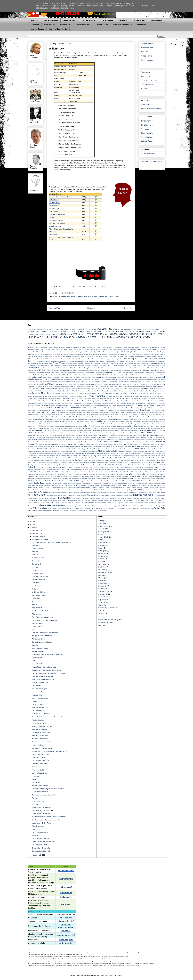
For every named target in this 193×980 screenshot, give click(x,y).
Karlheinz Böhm (156, 428)
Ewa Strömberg (146, 386)
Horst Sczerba (137, 413)
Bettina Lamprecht (119, 363)
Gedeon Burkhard (55, 396)
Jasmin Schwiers (33, 419)
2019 (115, 337)
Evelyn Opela (137, 386)
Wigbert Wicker (118, 506)
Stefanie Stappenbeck (75, 488)
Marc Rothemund (51, 20)
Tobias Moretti (122, 498)
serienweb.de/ (66, 943)
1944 (45, 329)
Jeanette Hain (79, 419)
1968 (164, 329)
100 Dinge (35, 567)
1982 (101, 331)
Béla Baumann (86, 366)
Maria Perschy (118, 444)
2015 (77, 337)
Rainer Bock (107, 474)
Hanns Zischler (33, 403)
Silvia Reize (47, 485)
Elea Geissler (89, 382)
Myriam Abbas (100, 460)
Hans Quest (130, 403)
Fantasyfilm (103, 551)
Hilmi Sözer (84, 412)
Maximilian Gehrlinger (72, 453)
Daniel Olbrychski (64, 375)
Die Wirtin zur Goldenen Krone (43, 742)
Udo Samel (99, 501)
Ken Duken (55, 433)
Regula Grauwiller (71, 476)
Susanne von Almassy (76, 490)
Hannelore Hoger (115, 401)
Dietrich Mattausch (123, 377)
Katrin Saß (37, 433)
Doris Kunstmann (103, 380)
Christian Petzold (83, 25)
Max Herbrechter (140, 451)
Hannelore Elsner (104, 401)
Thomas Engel (62, 495)
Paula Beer (157, 467)
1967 (158, 329)
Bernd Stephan (91, 363)
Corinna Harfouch (110, 372)
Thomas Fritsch (71, 495)
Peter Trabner (70, 472)
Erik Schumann (38, 386)
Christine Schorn (114, 370)
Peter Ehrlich (118, 470)
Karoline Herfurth (39, 430)
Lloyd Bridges (85, 440)
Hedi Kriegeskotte (114, 406)
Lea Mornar (131, 435)
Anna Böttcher (40, 354)
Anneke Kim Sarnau (153, 354)
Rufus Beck (51, 481)
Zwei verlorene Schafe (40, 577)
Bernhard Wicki (108, 363)
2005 (56, 296)
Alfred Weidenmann (75, 350)
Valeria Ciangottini (117, 503)
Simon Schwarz (81, 485)
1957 (106, 329)
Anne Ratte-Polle (77, 296)
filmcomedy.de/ (66, 940)
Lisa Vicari (53, 440)
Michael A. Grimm (61, 456)
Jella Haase (115, 419)
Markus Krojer (81, 449)
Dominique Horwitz (69, 380)
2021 (133, 337)
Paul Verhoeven (149, 467)
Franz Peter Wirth (143, 391)
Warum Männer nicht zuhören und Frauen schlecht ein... (52, 542)
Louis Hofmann (125, 440)
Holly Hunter (105, 413)
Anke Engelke (152, 352)
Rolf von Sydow (87, 479)
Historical (102, 559)
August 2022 (37, 855)
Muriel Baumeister (89, 460)
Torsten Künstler (53, 501)
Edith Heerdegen (59, 382)
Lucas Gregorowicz (147, 440)
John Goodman (48, 424)
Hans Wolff (147, 403)
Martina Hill (149, 449)
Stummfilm (102, 602)
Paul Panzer (140, 467)
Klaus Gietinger (110, 433)
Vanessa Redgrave (129, 503)
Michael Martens (156, 456)
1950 (61, 329)
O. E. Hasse (101, 465)
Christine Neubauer (102, 370)
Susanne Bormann (52, 490)
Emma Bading (98, 384)
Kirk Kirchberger (101, 433)
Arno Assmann (83, 359)
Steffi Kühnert (87, 488)
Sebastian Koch (50, 483)
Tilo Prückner (85, 498)
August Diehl (111, 359)
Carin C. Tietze (112, 366)
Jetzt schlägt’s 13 (38, 770)
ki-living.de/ (66, 897)
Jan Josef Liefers (79, 417)
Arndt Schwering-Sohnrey (65, 359)
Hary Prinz (105, 406)
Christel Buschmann (136, 368)
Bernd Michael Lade (80, 363)
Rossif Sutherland (160, 479)
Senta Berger (90, 483)
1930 (29, 329)
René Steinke (97, 476)
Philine (34, 779)
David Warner (118, 375)
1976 (72, 331)
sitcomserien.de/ (66, 921)
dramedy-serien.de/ (66, 914)
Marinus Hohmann (127, 447)
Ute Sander (61, 503)
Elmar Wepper (38, 384)
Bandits (34, 605)
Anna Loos (71, 354)
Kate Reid (68, 431)
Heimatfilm (102, 556)
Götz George (142, 399)
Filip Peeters (99, 389)
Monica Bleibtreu (55, 460)
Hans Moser (83, 403)
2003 (97, 334)
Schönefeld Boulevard (40, 580)
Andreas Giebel (32, 352)
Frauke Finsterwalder (68, 393)
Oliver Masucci (143, 465)
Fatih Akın (48, 389)
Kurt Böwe (43, 435)
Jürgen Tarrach (75, 428)
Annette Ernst (146, 76)
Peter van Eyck (79, 472)
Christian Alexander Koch (158, 368)
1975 (66, 331)
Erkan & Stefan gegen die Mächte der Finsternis (49, 673)
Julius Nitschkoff (151, 426)
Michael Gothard (102, 456)
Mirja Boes (149, 458)
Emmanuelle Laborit (120, 384)
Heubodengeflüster (39, 692)
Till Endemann (76, 498)
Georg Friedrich (65, 396)
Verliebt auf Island (38, 651)
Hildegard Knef (76, 413)
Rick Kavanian (142, 476)
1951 (68, 329)
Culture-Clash (103, 537)
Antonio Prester (147, 356)
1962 (141, 329)
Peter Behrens (103, 470)
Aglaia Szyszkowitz (72, 347)
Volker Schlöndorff (148, 105)
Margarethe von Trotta (76, 444)
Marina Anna (105, 447)
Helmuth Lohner (161, 408)
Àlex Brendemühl (101, 511)
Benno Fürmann (60, 363)
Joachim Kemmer (90, 422)
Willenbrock (54, 212)
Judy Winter (39, 426)
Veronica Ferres (151, 503)
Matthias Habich (72, 451)
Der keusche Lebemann (40, 839)
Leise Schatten (37, 626)
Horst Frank (112, 413)
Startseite (35, 20)
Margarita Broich (89, 444)
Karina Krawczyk (112, 428)
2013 (54, 337)
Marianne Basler (33, 447)
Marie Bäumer (55, 446)
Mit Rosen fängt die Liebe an (42, 726)
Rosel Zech (152, 479)
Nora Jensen (73, 465)
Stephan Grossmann (98, 488)
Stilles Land (54, 200)
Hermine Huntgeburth (58, 29)
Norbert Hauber (92, 465)
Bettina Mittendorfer (130, 363)
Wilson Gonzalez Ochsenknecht (57, 508)
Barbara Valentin (95, 361)
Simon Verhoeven (70, 20)
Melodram (102, 575)
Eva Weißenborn (119, 386)
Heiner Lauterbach (157, 405)
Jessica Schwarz (60, 421)
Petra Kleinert (96, 472)
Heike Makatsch (143, 405)
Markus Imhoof (62, 449)
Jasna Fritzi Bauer (57, 419)
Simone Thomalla (116, 485)
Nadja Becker (135, 460)
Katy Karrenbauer (46, 433)
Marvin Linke (32, 451)
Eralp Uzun (129, 384)
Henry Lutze (98, 410)
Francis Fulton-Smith (73, 391)
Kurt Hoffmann (57, 435)
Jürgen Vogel (84, 428)
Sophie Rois (37, 488)
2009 (149, 334)
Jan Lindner (96, 417)
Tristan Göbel (61, 501)
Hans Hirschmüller (74, 403)
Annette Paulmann (47, 356)
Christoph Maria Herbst (151, 370)
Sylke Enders (137, 490)
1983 (106, 331)
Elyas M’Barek (60, 384)
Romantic (102, 589)
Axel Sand (158, 359)
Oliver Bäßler (116, 465)
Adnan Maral (45, 347)
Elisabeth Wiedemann (136, 382)
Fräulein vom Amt (38, 826)
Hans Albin (41, 403)
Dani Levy (144, 52)
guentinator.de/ (66, 879)
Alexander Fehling (134, 347)
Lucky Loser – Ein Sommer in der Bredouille (47, 654)
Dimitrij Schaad (141, 377)
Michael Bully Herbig (87, 456)
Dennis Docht (157, 375)
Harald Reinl (98, 406)
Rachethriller (103, 583)
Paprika (34, 798)
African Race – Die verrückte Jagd (44, 667)
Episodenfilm (103, 545)
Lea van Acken (139, 435)
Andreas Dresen (37, 29)
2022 (144, 337)
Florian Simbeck (43, 391)
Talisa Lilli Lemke (74, 492)
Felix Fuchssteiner (67, 389)
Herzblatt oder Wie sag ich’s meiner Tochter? (48, 789)
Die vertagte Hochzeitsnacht (42, 748)
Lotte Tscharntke (105, 440)
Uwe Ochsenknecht (87, 503)
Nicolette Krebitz (103, 463)
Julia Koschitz (106, 426)
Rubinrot (35, 555)
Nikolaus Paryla (131, 463)
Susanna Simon (41, 490)
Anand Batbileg (132, 350)
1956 (99, 329)
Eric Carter (150, 384)
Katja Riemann (146, 117)
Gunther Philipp (91, 399)
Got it (155, 6)
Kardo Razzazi (103, 428)
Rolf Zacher (79, 479)
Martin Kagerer (106, 449)
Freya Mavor (111, 393)
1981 (95, 331)
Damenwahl (36, 829)
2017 (94, 337)
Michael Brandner (72, 456)
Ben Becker (157, 361)
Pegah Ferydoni (57, 470)
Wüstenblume (37, 614)
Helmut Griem (122, 408)
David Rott (110, 375)
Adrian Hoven (61, 347)
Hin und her (36, 782)
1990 (143, 331)
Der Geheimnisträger (39, 689)
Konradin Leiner (136, 433)
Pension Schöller (38, 720)
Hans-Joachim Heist (156, 403)
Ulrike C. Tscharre (155, 500)
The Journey (151, 492)
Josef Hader (118, 424)
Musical (101, 578)
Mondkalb (35, 586)
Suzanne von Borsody (89, 490)
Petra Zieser (120, 472)
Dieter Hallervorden (75, 377)
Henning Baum (53, 410)
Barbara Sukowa (84, 361)
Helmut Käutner (131, 408)
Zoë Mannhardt (81, 511)
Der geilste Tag (37, 570)
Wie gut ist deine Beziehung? (42, 636)
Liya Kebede (77, 440)
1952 (74, 329)
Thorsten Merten (44, 498)
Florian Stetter (53, 391)
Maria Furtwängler (108, 444)
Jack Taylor (141, 415)
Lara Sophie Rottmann (87, 435)
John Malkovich (57, 424)
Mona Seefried (46, 460)
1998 (61, 334)
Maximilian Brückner (59, 453)
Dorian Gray (86, 380)
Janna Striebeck (138, 417)
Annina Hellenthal (75, 356)
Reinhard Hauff (80, 476)
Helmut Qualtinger (142, 408)
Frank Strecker (92, 391)
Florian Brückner (137, 389)
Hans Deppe (65, 403)
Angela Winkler (83, 352)
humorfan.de (66, 893)
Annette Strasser (57, 356)
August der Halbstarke (40, 736)
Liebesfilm (93, 437)
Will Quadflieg (137, 506)
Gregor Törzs (32, 399)
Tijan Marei (53, 498)
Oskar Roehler (102, 25)
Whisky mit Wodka (56, 220)
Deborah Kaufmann (147, 375)
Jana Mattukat (112, 417)
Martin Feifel (98, 449)
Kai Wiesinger (94, 428)
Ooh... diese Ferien (39, 801)
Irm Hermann (95, 415)
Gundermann (54, 234)
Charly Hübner (125, 368)
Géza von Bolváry (111, 399)
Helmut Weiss (152, 408)
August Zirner (119, 359)
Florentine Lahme (127, 389)
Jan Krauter (88, 417)
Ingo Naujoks (47, 415)
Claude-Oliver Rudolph (53, 373)
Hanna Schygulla (78, 401)
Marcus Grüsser (151, 442)
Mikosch (35, 835)
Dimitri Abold (132, 377)
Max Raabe (148, 451)
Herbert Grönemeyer (133, 410)
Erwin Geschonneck (66, 386)
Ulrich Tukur (145, 500)
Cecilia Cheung (84, 368)
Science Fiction (104, 591)
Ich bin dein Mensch (39, 592)
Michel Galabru (69, 458)
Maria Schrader (128, 444)
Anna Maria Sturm (92, 354)
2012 (42, 337)
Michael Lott (147, 456)
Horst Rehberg (129, 413)
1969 (31, 331)
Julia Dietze (64, 426)
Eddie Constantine (33, 382)
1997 (54, 334)
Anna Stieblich (102, 354)
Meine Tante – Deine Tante (41, 823)
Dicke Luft (35, 701)
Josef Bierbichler (108, 424)
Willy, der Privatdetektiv (40, 708)
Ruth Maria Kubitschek (62, 481)
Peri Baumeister (74, 470)
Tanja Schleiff (101, 492)
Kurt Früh (49, 435)
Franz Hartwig (119, 391)
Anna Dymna (48, 354)
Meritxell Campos (43, 456)
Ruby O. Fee (32, 481)
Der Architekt (36, 561)
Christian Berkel (33, 370)
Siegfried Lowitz (158, 483)
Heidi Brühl (122, 406)
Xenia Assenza (64, 511)
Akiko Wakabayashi (84, 347)
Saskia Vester (155, 481)
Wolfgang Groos (90, 508)
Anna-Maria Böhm (123, 354)
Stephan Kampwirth (110, 488)
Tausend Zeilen (37, 548)
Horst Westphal (147, 412)
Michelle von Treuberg (81, 458)
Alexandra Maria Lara (36, 350)
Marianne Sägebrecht (44, 447)
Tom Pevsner (162, 498)
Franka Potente (102, 391)
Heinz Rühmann (147, 125)
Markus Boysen (32, 449)
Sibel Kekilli (128, 483)
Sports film (102, 597)
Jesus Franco (69, 422)
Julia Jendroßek (80, 426)
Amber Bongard (107, 350)
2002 (89, 334)
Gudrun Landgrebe (63, 399)
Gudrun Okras (74, 399)
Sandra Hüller (134, 481)
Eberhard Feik (139, 380)
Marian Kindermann (148, 444)
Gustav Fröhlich (100, 399)
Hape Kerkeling (81, 405)
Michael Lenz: (139, 456)
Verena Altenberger (140, 503)
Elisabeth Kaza (113, 382)
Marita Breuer (152, 447)
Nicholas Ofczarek (73, 463)
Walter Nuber (92, 506)
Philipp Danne (140, 472)
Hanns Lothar (146, 401)
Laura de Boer (123, 435)
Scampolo (35, 804)
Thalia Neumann (142, 492)
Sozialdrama (54, 488)
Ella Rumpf (154, 382)
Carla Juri (139, 366)
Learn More (145, 6)
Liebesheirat (36, 776)
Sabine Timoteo (96, 481)
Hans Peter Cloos (107, 403)
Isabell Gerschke (105, 415)
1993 (161, 331)
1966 (152, 329)
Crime (101, 534)
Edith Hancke (50, 382)
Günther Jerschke (33, 401)
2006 (120, 334)
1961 (134, 329)
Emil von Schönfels (70, 384)
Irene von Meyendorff (76, 415)
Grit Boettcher (52, 399)
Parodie (101, 581)
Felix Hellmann (77, 389)
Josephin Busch (157, 424)
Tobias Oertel (131, 498)
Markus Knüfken (72, 449)
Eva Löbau (103, 386)
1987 (130, 331)
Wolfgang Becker (79, 508)
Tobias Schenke (140, 498)
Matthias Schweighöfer (108, 451)
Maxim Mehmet (49, 453)
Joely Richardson (138, 422)
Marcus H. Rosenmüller (122, 25)
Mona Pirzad (37, 460)
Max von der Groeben (38, 453)
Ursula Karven (35, 503)
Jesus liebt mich (37, 573)
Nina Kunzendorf (39, 465)
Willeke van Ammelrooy (148, 506)
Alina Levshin (85, 350)
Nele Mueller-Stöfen (48, 463)
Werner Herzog (100, 506)
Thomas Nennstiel (148, 84)
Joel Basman (128, 422)
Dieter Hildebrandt (86, 377)
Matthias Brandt (62, 451)
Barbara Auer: (64, 361)
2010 (160, 334)
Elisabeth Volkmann (123, 382)
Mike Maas (99, 458)
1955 (92, 329)
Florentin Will (118, 389)
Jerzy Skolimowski (48, 422)
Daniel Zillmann (84, 375)
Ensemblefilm (103, 543)
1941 (40, 329)
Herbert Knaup (145, 410)
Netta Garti (57, 463)
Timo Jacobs (105, 498)
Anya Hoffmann (156, 356)
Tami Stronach (92, 492)
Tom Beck (149, 498)
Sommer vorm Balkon (57, 214)
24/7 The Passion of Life (40, 683)
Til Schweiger (108, 20)
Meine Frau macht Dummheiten (43, 842)
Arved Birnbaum (93, 359)
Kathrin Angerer (124, 431)
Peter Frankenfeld (127, 470)
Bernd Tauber (99, 363)
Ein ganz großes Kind (39, 845)
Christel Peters (146, 368)
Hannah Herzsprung (91, 401)
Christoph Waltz (41, 373)
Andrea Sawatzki (144, 350)
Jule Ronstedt (56, 426)
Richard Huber (113, 476)
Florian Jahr (34, 391)
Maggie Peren (80, 442)
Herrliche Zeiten (37, 695)
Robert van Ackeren (33, 479)
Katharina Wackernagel (112, 431)
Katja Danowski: (134, 431)
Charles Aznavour (115, 368)
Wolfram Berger (149, 508)
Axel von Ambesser (38, 361)
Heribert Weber (36, 413)
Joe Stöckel (121, 422)
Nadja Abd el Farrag (124, 460)
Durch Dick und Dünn (39, 757)
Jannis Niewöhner (149, 417)
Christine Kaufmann (90, 370)
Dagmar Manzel (98, 296)
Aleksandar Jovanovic (108, 347)
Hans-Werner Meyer (58, 406)
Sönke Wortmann (90, 20)
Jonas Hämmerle (97, 424)
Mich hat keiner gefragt (40, 648)
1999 (68, 334)
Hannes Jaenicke (126, 401)
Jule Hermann (48, 426)
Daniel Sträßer (75, 375)
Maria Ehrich (98, 444)
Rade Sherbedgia (98, 474)
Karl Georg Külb (129, 428)
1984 (112, 331)
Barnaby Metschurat (106, 361)
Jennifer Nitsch (133, 419)
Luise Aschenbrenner (48, 442)
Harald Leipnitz (90, 406)
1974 (60, 331)
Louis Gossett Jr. (115, 440)
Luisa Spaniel (37, 442)
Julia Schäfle (115, 426)
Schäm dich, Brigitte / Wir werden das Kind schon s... (51, 751)
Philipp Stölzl (159, 472)
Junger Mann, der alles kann (42, 807)
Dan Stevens (55, 375)
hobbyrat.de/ (66, 887)
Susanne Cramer (63, 490)
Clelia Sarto (85, 373)
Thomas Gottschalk (81, 495)
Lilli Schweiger (127, 437)
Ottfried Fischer (46, 467)
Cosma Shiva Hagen (156, 373)
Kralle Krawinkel (157, 433)
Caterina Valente (53, 368)
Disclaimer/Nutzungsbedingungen (110, 620)
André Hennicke (73, 352)
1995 (41, 334)
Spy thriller (102, 600)
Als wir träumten (55, 226)
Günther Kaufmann (44, 401)
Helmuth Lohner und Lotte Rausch (38, 410)
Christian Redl (58, 370)
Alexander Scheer (159, 347)
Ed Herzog (162, 379)
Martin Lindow (115, 449)
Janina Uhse (129, 417)
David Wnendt (126, 375)
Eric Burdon (143, 384)
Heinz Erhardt (146, 121)
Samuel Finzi (111, 481)
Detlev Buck (124, 20)
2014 (66, 337)
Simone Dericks (105, 485)
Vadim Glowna (107, 503)
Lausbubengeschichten (40, 792)
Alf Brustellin (48, 350)
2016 (85, 337)
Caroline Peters (43, 368)
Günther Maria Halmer (56, 401)
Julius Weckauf (160, 426)
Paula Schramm (48, 470)
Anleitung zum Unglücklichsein (43, 611)
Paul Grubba (124, 467)
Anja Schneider (143, 352)
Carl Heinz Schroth (131, 366)
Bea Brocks (134, 361)
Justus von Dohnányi (35, 428)
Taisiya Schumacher (63, 492)
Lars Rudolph (107, 435)
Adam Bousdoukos (34, 347)
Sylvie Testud (156, 490)
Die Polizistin (54, 206)
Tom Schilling (33, 500)
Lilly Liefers (136, 437)
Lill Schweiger (111, 437)
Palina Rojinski (72, 467)
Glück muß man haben (40, 764)
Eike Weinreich (69, 382)
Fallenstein (162, 386)
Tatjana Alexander (110, 492)
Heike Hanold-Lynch (132, 406)
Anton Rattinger (128, 356)
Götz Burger (133, 399)
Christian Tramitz (147, 141)
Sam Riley (104, 481)
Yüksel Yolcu (72, 511)
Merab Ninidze (151, 453)
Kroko (34, 589)
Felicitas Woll (56, 389)
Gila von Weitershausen (127, 396)
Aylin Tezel (47, 361)
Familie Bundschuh (148, 153)
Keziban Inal (74, 433)
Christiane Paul (80, 370)
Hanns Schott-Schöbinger (158, 401)
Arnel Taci (76, 359)
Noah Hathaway (64, 465)
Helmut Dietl (145, 101)
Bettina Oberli (140, 363)
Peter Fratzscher (138, 470)
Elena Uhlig (97, 382)
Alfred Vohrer (64, 350)
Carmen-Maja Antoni (159, 366)
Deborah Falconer (136, 375)
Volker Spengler (73, 506)
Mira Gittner (133, 458)
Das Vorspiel (36, 564)
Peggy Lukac (66, 470)
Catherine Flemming (64, 368)
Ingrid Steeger (56, 415)
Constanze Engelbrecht (95, 373)
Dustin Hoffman (122, 380)
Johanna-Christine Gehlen (35, 424)
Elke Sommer (147, 382)
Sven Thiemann (109, 490)
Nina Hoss (157, 463)
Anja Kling (127, 352)
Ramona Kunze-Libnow (51, 476)
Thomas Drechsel (52, 495)
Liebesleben (36, 598)
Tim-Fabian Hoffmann (95, 498)
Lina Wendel (143, 437)
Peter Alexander (84, 470)
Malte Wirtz (142, 25)
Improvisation (103, 564)
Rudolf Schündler (41, 481)
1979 (84, 331)
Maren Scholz (63, 444)
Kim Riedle (93, 433)
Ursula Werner (45, 503)
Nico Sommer (91, 463)
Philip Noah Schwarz (130, 472)
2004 (104, 334)
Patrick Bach (89, 467)
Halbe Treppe (54, 209)
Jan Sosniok (104, 417)
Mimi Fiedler (116, 458)
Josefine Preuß (127, 424)
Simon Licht (71, 485)
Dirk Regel (145, 88)
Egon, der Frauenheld (40, 729)
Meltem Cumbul (133, 453)
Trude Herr (69, 500)
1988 (136, 331)
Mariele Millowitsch (87, 446)
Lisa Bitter (150, 437)
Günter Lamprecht (151, 399)
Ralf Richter (158, 474)
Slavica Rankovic (137, 485)
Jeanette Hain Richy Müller (93, 419)
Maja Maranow (90, 442)
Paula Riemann (38, 470)
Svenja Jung (128, 490)
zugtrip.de (66, 904)
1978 (77, 331)
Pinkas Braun (61, 474)
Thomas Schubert (33, 498)
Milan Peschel (107, 458)
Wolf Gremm (70, 508)
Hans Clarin (57, 403)
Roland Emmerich (52, 479)
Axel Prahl (88, 296)
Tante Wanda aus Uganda (41, 814)
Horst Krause (120, 412)
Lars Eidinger (99, 435)
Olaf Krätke (108, 465)
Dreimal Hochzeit (38, 767)
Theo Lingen (145, 129)
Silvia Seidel (54, 485)
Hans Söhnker (139, 403)
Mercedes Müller (161, 453)
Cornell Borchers (145, 373)
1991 (149, 331)
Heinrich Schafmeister (42, 408)
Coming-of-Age (104, 532)
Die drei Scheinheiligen (40, 698)
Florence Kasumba (108, 389)
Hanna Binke (67, 401)
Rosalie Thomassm (142, 479)
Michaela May (60, 458)
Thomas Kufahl (128, 495)
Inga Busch (39, 415)
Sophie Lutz (157, 485)
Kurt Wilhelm (66, 435)
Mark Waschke (161, 447)
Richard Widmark (122, 476)
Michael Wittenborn (49, 458)
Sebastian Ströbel (81, 483)
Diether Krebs (104, 377)
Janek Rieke (120, 417)
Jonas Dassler (88, 424)
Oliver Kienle (124, 465)
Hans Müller (98, 403)
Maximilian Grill (83, 453)
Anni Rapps (66, 356)
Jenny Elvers (142, 419)
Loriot (91, 440)
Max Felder (131, 451)
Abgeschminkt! (37, 608)
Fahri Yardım (155, 386)
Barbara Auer (55, 361)
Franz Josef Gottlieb (130, 391)
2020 (123, 337)
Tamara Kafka (84, 492)
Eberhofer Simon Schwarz (151, 380)
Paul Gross (117, 467)
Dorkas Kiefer (113, 379)
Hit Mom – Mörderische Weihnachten (45, 633)
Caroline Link (50, 25)
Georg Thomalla (147, 133)
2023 (32, 524)
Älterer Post (128, 308)
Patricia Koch (81, 467)
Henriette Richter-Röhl (79, 410)
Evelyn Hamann (128, 386)
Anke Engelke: (161, 352)
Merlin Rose (52, 456)
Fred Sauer (85, 393)
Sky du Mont (127, 485)
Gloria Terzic (153, 396)
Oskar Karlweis (161, 465)
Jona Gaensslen (79, 424)
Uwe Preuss (98, 503)
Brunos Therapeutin (63, 366)
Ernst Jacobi (47, 386)
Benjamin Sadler (47, 363)
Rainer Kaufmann (117, 474)
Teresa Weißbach (132, 492)
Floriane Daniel (63, 391)
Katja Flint (142, 431)
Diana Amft (57, 377)
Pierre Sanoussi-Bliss (50, 474)
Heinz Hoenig (66, 408)
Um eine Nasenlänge (39, 773)
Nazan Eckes (32, 463)
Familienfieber (37, 658)
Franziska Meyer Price (149, 80)
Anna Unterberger (112, 354)
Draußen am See (38, 558)
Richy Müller (132, 476)
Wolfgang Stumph (138, 508)
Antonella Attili (138, 356)
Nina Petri (48, 465)
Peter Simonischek (41, 472)
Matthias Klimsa (82, 451)
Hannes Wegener (137, 401)
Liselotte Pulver (61, 440)
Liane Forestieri (85, 437)
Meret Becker (33, 456)
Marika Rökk (97, 447)
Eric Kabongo (157, 384)
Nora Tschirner (82, 465)
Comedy (101, 529)
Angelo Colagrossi (93, 352)
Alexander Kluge (146, 347)
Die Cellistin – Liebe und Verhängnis (45, 620)
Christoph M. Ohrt (137, 370)
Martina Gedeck (139, 449)
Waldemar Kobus (82, 506)
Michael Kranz (130, 456)
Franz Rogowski (154, 391)
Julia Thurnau (123, 426)
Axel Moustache (140, 359)
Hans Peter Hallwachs (119, 403)
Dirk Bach (150, 377)
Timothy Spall (113, 498)
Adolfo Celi (52, 347)
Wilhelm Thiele (127, 506)
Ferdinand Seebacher (88, 389)
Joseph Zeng (148, 424)
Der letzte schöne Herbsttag (42, 642)
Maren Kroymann (53, 444)
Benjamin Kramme (36, 363)
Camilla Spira (94, 366)
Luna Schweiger (70, 442)
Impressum (102, 625)
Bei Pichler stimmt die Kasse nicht (44, 795)
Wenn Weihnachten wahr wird (42, 617)
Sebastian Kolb (60, 483)
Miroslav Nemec (157, 458)
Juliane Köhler (133, 426)
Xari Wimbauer (39, 511)
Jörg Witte (55, 428)
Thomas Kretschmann (117, 495)
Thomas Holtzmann (105, 495)
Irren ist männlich (38, 623)
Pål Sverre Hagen (87, 474)
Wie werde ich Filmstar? (40, 739)
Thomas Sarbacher (160, 495)
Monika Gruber (65, 460)
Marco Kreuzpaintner (139, 442)
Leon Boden (38, 437)
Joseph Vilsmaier (138, 424)
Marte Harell (90, 449)
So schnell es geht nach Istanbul (61, 197)
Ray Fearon (62, 476)
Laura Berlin (115, 435)
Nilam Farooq (141, 463)
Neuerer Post (55, 308)
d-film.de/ (66, 931)
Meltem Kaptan (142, 453)
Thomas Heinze (93, 495)
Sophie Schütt (45, 488)
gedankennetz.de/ (66, 871)
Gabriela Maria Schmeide (41, 396)
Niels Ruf (124, 463)
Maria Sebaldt (138, 444)
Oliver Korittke (133, 465)
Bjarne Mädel (148, 363)
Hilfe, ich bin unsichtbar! (40, 754)
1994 (29, 334)
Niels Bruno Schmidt (115, 463)
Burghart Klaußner (75, 366)
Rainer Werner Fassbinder (151, 109)
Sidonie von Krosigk (147, 483)
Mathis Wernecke (52, 451)
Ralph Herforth (39, 476)
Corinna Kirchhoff (123, 373)
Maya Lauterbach (105, 453)
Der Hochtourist (37, 704)
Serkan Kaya (110, 483)
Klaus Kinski (119, 433)
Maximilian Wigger (94, 453)
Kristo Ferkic (36, 435)
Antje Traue (102, 356)
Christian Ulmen (69, 370)
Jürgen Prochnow (64, 428)
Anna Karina (64, 354)
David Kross (102, 375)
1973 (55, 331)
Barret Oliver (116, 361)
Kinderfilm (102, 567)
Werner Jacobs (109, 506)
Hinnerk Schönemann (94, 413)
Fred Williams (92, 393)
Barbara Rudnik (74, 361)
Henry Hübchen (90, 410)
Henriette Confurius (65, 410)
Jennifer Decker (124, 419)
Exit (33, 630)
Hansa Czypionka (70, 405)
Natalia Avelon (151, 460)
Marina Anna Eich (115, 446)
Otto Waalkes (63, 467)
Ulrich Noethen (128, 500)
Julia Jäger (98, 426)
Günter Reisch (161, 399)
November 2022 (38, 533)
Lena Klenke (162, 435)
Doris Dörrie (94, 379)
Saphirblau (36, 552)
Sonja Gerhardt (148, 485)
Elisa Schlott (105, 382)
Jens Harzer (149, 419)
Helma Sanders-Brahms (111, 408)
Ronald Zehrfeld (108, 479)
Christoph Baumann (126, 370)
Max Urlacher (156, 451)
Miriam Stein (142, 458)
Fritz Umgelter (158, 393)
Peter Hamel (146, 470)
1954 (87, 329)
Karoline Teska (61, 431)
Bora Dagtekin (140, 20)
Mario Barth (145, 447)
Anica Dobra (103, 352)
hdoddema (103, 975)
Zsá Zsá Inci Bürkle (91, 511)
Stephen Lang (153, 488)
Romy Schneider (97, 479)
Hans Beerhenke (49, 403)
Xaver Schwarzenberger (52, 511)
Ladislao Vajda (75, 435)
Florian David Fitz (147, 44)
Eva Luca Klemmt (94, 386)
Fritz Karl (143, 393)
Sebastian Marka (70, 483)
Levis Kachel (76, 437)
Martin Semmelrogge (126, 449)
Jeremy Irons (157, 419)
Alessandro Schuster (121, 347)
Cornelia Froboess (134, 373)
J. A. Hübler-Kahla (131, 415)
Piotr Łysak (68, 474)
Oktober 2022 (37, 536)
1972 (49, 331)
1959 (121, 329)
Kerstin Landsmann (64, 433)
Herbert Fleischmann (121, 410)
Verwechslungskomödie (107, 608)
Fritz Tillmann (150, 393)
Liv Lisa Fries (69, 440)
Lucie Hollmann (157, 440)
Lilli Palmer (119, 437)
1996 (47, 334)
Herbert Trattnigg (155, 410)
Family (101, 548)
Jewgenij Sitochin (79, 422)
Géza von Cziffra (123, 399)
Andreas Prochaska (43, 352)
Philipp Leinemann (150, 472)
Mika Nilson (92, 458)
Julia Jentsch (90, 426)
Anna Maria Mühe (80, 354)
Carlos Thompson (148, 366)
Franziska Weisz (57, 393)
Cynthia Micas (37, 375)
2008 (137, 334)
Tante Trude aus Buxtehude (42, 714)
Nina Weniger (55, 465)
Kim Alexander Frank (84, 433)
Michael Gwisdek (112, 456)
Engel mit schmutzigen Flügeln (43, 676)
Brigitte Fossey (36, 366)
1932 (34, 329)
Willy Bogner (158, 506)
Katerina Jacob (76, 431)
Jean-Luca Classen (69, 419)
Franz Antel (111, 391)
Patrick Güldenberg (99, 467)
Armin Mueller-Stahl (43, 359)
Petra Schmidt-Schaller (108, 472)
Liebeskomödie (101, 437)
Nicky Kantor (82, 463)
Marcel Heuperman (126, 442)
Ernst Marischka (55, 386)
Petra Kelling (88, 472)
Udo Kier (93, 500)
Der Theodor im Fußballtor (41, 761)
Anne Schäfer (142, 354)
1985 (119, 331)
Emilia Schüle (80, 384)
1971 (43, 331)
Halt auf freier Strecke (57, 223)
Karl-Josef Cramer (145, 428)
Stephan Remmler (131, 488)
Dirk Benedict (157, 377)
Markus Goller (157, 20)
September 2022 (38, 539)
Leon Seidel (46, 437)
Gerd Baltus (109, 396)
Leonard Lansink (55, 437)
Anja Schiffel (135, 352)
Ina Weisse (31, 415)
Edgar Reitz (42, 382)
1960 (128, 329)
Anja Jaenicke (120, 352)
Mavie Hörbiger (123, 451)
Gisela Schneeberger (142, 396)
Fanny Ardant (32, 389)
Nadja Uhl (143, 460)
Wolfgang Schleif (114, 508)
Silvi (33, 661)
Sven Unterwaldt (119, 490)
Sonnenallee (36, 545)
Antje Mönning (94, 356)
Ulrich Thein (137, 501)
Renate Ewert (89, 476)
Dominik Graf (66, 25)
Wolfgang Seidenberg (126, 508)
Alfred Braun (56, 350)
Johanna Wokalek (159, 421)
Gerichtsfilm (103, 553)
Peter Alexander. (93, 470)
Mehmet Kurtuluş (116, 453)
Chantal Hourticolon (104, 368)
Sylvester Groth (147, 490)
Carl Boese (121, 366)
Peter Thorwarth (147, 48)
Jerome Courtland (37, 422)
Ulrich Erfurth (107, 500)
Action (101, 521)
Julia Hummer (71, 426)
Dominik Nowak (59, 380)
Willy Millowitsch (147, 137)
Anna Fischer (56, 354)
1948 (50, 329)
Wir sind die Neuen (39, 639)
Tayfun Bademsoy (121, 492)
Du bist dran (36, 583)
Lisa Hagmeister (157, 437)
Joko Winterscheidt (68, 424)
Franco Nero (84, 391)
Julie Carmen (142, 426)
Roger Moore (43, 479)
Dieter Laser (95, 377)
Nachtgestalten (55, 203)
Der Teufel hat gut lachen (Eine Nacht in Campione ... (51, 717)
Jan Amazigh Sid (61, 417)
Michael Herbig (146, 56)
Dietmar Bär (113, 377)
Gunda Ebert (82, 399)
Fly (33, 602)
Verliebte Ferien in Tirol (40, 786)
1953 (80, 329)
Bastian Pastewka (125, 361)
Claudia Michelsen (76, 373)
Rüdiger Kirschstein (85, 481)
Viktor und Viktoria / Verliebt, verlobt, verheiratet (49, 817)
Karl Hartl (137, 428)
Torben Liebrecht (43, 501)
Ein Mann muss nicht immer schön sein (46, 820)
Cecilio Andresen (93, 368)
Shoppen (35, 645)
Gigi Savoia (116, 396)
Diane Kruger (65, 377)
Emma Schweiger (108, 384)
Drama (107, 296)
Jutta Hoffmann (48, 428)
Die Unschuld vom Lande (41, 733)
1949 (55, 329)
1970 (37, 331)
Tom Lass (155, 498)
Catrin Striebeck (74, 368)
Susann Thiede (32, 490)
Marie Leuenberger (74, 446)
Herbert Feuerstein (108, 410)
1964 (146, 329)
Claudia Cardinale (65, 373)
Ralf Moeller (149, 474)
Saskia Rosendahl (144, 481)
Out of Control (37, 664)
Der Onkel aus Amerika (40, 832)
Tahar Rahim (53, 492)
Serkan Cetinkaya (100, 483)
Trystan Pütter (77, 501)
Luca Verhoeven (136, 440)
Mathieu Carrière (42, 451)
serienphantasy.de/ (66, 935)
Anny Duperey (85, 356)
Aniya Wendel (111, 352)
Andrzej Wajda (64, 352)
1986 (125, 331)
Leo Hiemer (31, 437)
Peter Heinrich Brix (156, 470)
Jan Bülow (70, 417)
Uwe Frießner (76, 503)
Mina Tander (124, 458)
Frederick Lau (102, 393)
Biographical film (104, 526)
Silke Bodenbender (37, 485)
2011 (31, 337)
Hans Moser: (90, 403)
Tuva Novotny (86, 501)
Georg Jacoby (74, 396)
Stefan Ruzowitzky (64, 488)
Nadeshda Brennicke (111, 460)
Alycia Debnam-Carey (96, 350)
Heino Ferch (32, 408)
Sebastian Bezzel (39, 483)
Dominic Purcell (38, 380)
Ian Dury (163, 413)
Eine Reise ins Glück (39, 723)
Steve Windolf (161, 488)
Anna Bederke (32, 354)
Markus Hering (53, 449)
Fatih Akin (35, 25)
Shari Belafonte (119, 483)
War (100, 611)
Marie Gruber (64, 447)
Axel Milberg (129, 359)
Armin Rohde (53, 359)
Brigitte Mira (45, 366)
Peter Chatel (111, 470)
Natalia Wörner (160, 460)
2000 (75, 334)
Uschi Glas (53, 503)
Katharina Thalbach (98, 431)
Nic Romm (64, 463)
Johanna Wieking (148, 422)
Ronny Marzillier (119, 479)
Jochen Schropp (112, 422)
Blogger (120, 975)
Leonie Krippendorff (66, 437)
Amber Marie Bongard (120, 350)
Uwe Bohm (68, 503)
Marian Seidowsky (160, 444)
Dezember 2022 (38, 530)
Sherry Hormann (147, 60)
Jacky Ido (147, 415)
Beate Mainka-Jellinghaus (145, 361)
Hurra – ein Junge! (38, 745)
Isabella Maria (114, 415)
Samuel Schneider (122, 481)
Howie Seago (156, 413)
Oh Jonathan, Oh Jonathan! (42, 848)
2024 (32, 521)
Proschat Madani (77, 474)
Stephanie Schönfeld (142, 488)
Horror (101, 562)
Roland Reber (63, 479)
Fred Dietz (78, 393)
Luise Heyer (60, 442)
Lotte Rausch (97, 440)
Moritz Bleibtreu (76, 460)
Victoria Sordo (161, 503)
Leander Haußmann (150, 435)
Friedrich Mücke (134, 393)
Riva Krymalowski (160, 476)
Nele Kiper (39, 463)
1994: (35, 334)
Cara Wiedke (103, 366)
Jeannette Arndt (105, 419)
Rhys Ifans (105, 476)
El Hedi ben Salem (79, 382)
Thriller (101, 605)
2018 (104, 337)
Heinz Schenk (89, 408)
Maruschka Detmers (159, 449)
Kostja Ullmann (146, 433)
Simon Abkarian (63, 485)
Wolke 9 (52, 217)
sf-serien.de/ (66, 918)
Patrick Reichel (109, 467)
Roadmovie (103, 586)
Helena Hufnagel (98, 408)
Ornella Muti (153, 465)
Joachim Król (101, 421)
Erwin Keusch (76, 386)
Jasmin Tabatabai (45, 419)
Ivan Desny (122, 415)
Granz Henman (161, 396)
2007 (127, 334)
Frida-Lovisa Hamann (121, 393)
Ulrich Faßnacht (117, 500)
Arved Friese (102, 359)
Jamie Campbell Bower (49, 417)
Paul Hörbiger (132, 467)
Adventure (102, 523)
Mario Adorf (136, 446)
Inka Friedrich (115, 296)
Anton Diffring (119, 356)
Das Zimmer (36, 686)
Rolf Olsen (72, 479)
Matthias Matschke (92, 451)
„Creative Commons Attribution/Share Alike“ (79, 287)
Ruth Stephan (74, 481)
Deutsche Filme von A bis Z (151, 162)
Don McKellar (79, 380)
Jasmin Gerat (161, 417)
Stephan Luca (121, 488)
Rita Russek (151, 476)
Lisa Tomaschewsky (43, 440)
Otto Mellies (55, 467)
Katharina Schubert (86, 431)
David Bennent (93, 375)
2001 (82, 334)
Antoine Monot (110, 356)
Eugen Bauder (85, 386)
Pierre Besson (40, 474)
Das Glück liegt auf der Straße (42, 811)
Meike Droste (125, 453)
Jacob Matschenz (156, 415)
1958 (115, 329)
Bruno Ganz (53, 366)
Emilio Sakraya (89, 384)
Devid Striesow (48, 377)
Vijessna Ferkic (32, 506)
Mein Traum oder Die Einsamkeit (43, 679)
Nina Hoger (149, 463)
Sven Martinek (100, 490)
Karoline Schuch (51, 431)
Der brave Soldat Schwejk (41, 851)
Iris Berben (87, 415)
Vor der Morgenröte (39, 595)
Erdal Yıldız (136, 384)
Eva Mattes (110, 386)
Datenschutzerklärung (106, 622)
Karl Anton (121, 428)
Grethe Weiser (42, 399)
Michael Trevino (38, 458)
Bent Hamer (71, 363)
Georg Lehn (82, 396)
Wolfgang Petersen (102, 508)
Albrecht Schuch (96, 347)
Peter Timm (62, 472)
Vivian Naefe (145, 72)
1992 (155, 331)
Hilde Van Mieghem (65, 413)
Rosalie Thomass (130, 479)
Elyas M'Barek (48, 384)
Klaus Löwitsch (127, 433)
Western (101, 613)
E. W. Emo (130, 379)
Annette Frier (36, 356)
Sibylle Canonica (136, 483)
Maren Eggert (43, 444)
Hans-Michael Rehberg (44, 405)
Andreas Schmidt (54, 352)
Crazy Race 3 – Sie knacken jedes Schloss (47, 670)
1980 (89, 331)
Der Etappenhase (38, 711)
